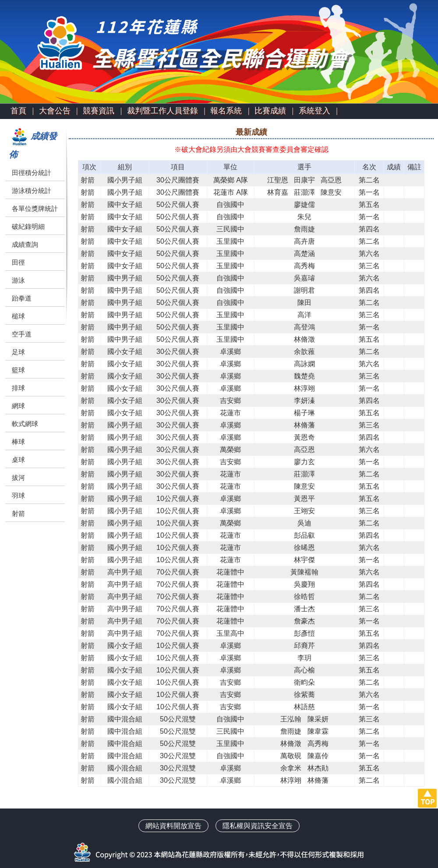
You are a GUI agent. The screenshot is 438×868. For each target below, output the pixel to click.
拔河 (18, 478)
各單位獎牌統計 (35, 208)
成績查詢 (25, 244)
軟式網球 (25, 424)
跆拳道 (22, 298)
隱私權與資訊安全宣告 (258, 826)
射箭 (18, 513)
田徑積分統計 (32, 173)
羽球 (18, 495)
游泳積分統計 (32, 191)
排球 (18, 388)
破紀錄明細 (28, 226)
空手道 (22, 334)
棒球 (18, 442)
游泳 (18, 280)
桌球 (18, 460)
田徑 (18, 262)
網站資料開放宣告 (173, 826)
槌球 (18, 316)
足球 (18, 352)
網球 (18, 406)
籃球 (18, 370)
